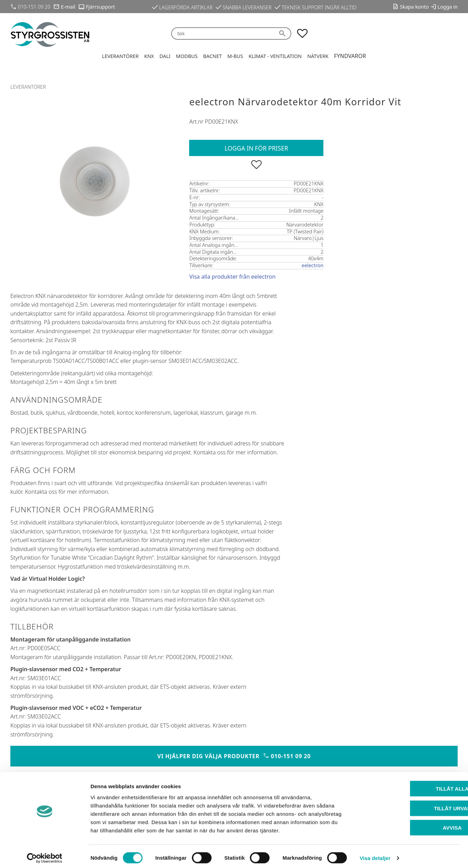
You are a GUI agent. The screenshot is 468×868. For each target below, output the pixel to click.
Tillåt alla (410, 785)
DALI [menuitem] (165, 56)
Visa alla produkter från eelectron (232, 277)
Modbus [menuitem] (187, 56)
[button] (302, 33)
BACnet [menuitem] (212, 56)
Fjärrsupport (100, 7)
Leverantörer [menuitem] (120, 56)
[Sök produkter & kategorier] (223, 34)
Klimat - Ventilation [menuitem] (275, 56)
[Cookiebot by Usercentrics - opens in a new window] (45, 855)
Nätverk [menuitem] (318, 56)
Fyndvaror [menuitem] (350, 56)
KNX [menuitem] (149, 56)
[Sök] (283, 34)
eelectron (313, 265)
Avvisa (411, 824)
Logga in (448, 7)
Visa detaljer (375, 854)
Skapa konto (415, 7)
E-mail (68, 7)
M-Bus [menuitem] (235, 56)
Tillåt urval (410, 805)
